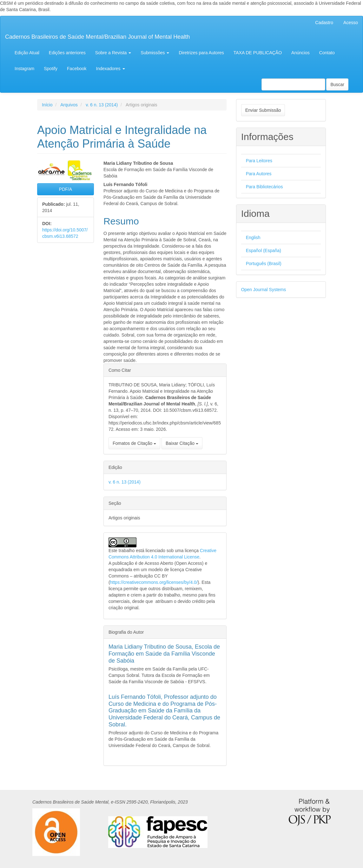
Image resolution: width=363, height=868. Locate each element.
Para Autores (259, 174)
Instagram (24, 69)
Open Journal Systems (264, 290)
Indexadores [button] (111, 69)
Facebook (77, 69)
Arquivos (69, 105)
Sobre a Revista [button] (113, 53)
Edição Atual (27, 53)
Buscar (337, 84)
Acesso (351, 23)
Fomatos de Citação (134, 443)
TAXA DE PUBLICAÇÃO (258, 53)
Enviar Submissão (263, 110)
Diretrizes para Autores (201, 53)
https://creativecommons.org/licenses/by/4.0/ (154, 582)
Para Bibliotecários (264, 187)
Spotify (51, 69)
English (253, 237)
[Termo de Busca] (293, 84)
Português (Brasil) (264, 264)
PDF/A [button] (66, 189)
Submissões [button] (155, 53)
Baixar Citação (182, 443)
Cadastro (324, 23)
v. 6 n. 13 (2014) (102, 105)
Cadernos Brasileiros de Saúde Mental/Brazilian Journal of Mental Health (97, 37)
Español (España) (264, 250)
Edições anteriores (67, 53)
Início (47, 105)
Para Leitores (259, 161)
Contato (327, 53)
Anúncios (300, 53)
